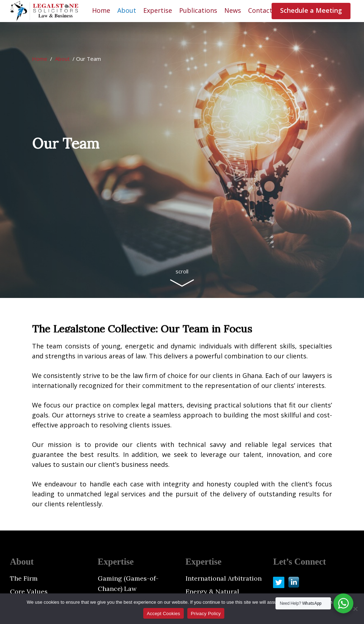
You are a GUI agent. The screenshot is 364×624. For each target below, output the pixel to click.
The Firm (24, 578)
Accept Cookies (164, 614)
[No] (355, 609)
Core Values (29, 591)
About (62, 59)
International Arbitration (224, 578)
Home (40, 59)
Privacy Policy (206, 614)
